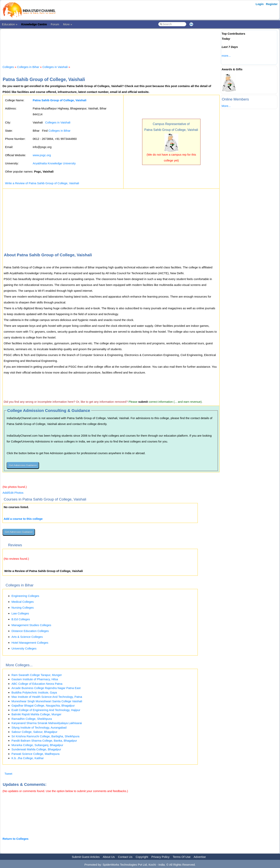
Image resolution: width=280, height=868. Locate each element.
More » (68, 24)
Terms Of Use (182, 857)
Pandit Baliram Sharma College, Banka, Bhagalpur (44, 741)
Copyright (142, 857)
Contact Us (125, 857)
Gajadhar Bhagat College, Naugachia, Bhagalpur (43, 705)
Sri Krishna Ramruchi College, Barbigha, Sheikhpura (45, 736)
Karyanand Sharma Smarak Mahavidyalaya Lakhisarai (47, 723)
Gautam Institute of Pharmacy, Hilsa (35, 679)
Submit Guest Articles (86, 857)
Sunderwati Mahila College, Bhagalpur (36, 749)
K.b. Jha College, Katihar (28, 758)
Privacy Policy (161, 857)
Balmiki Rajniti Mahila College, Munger (36, 714)
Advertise (200, 857)
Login (260, 4)
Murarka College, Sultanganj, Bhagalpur (37, 745)
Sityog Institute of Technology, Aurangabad (39, 727)
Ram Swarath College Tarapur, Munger (37, 675)
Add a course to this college (23, 519)
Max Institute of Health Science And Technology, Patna (47, 697)
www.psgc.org (42, 155)
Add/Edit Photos (13, 493)
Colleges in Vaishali (55, 67)
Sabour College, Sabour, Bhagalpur (34, 732)
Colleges (8, 67)
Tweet (8, 774)
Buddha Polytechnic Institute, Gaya (34, 692)
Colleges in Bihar (28, 67)
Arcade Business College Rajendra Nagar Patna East (46, 688)
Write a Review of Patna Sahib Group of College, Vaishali (42, 183)
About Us (109, 857)
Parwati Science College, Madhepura (35, 754)
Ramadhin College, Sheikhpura (32, 719)
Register (272, 4)
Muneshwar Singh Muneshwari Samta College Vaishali (47, 701)
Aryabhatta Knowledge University (54, 163)
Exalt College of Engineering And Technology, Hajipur (46, 710)
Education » (10, 24)
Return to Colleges (15, 839)
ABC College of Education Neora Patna (37, 684)
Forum (55, 24)
